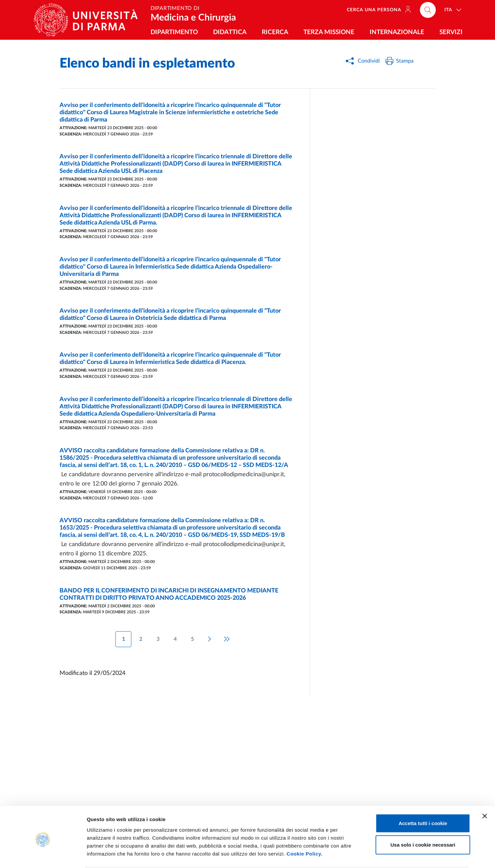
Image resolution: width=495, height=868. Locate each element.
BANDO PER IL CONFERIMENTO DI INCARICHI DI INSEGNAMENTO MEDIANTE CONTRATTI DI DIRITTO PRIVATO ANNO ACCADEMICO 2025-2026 (169, 594)
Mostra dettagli (348, 855)
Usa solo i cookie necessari (423, 819)
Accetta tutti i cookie (423, 798)
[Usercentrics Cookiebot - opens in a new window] (43, 855)
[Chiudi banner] (485, 791)
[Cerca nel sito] (428, 10)
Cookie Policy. (304, 828)
